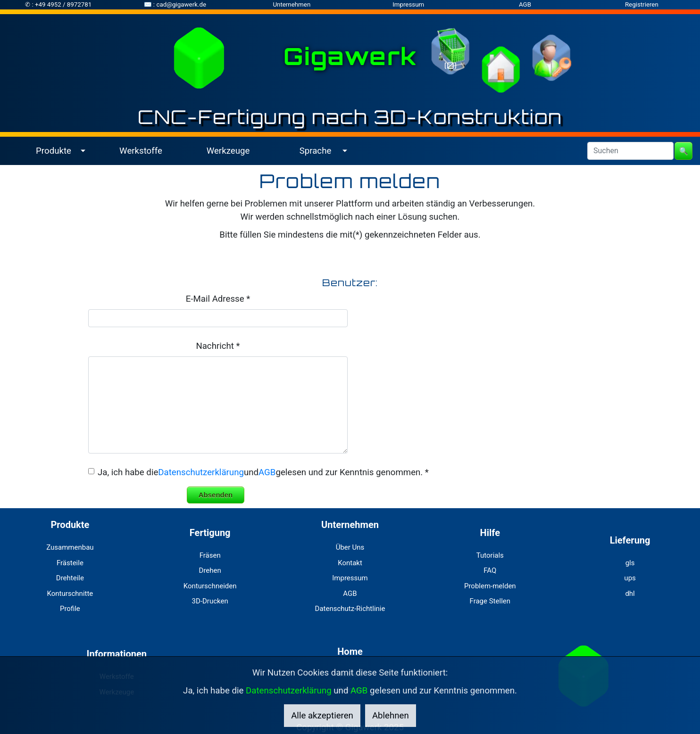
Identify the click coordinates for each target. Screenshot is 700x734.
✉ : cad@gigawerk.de (175, 4)
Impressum (408, 4)
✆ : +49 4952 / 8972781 (58, 4)
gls (630, 563)
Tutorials (490, 555)
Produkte (70, 525)
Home (350, 652)
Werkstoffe (141, 151)
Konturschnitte (70, 594)
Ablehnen (391, 716)
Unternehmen (292, 4)
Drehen (210, 570)
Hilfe (490, 533)
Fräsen (210, 555)
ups (630, 578)
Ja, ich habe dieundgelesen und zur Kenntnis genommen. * (263, 472)
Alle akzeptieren (322, 716)
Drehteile (70, 578)
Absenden (216, 495)
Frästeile (70, 563)
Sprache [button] (316, 151)
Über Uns (350, 547)
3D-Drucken (210, 601)
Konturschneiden (210, 586)
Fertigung (210, 533)
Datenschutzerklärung (201, 472)
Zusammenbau (70, 547)
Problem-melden (490, 586)
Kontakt (350, 563)
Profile (70, 609)
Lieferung (630, 540)
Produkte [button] (54, 151)
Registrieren (642, 4)
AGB (525, 4)
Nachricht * (218, 346)
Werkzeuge (228, 151)
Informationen (117, 654)
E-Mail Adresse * (218, 299)
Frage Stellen (490, 601)
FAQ (490, 570)
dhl (630, 594)
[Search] (630, 151)
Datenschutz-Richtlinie (350, 609)
